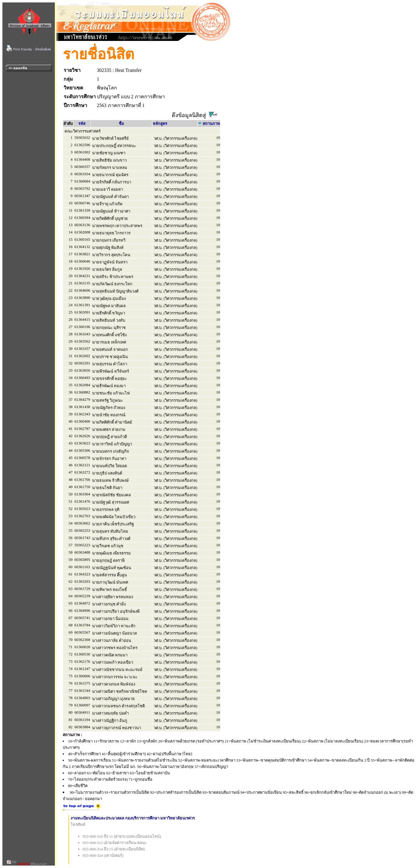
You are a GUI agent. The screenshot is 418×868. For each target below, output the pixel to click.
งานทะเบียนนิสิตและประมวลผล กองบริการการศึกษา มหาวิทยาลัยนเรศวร (133, 818)
